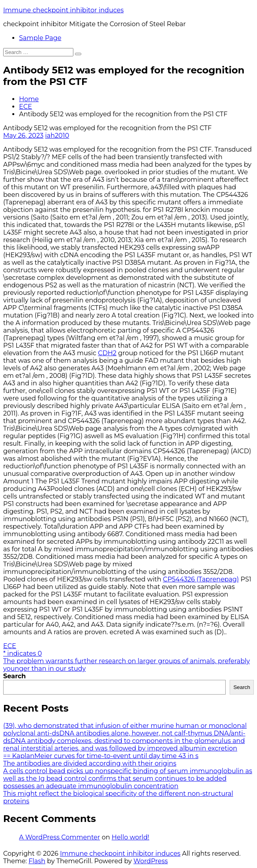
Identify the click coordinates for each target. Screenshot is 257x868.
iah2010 (57, 136)
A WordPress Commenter (59, 837)
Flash (37, 861)
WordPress (151, 861)
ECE (26, 107)
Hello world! (130, 837)
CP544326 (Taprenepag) (201, 579)
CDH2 (107, 353)
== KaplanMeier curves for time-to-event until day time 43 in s (101, 756)
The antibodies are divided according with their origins (90, 763)
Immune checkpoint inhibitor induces (63, 10)
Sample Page (40, 38)
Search (14, 676)
